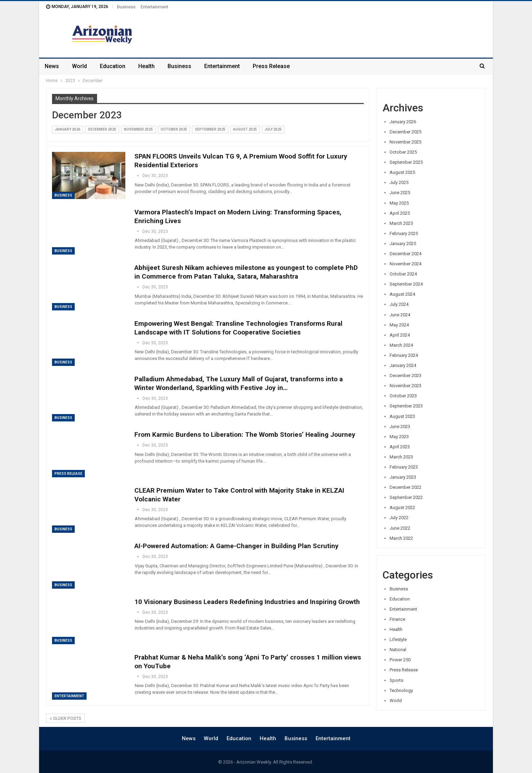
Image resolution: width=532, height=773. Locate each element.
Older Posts (65, 719)
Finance (397, 619)
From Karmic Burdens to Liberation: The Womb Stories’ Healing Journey (245, 435)
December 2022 (405, 487)
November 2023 (405, 386)
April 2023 (400, 447)
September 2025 (210, 129)
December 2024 (405, 254)
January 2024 (403, 365)
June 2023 (400, 426)
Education (113, 66)
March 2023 (401, 457)
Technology (401, 690)
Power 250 (400, 660)
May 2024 (399, 325)
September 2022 (406, 497)
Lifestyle (398, 639)
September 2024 (406, 284)
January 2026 (68, 129)
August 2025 (245, 129)
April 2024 (400, 335)
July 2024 (399, 304)
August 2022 (402, 507)
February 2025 (404, 233)
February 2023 (404, 467)
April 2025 (400, 213)
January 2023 (403, 477)
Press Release (271, 66)
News (52, 66)
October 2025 (174, 129)
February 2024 (404, 355)
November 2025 (138, 129)
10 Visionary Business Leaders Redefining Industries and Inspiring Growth (247, 602)
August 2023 (402, 416)
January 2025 (403, 244)
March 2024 (401, 345)
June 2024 (400, 315)
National (398, 650)
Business (126, 7)
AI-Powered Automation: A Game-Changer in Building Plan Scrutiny (237, 546)
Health (146, 66)
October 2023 (403, 396)
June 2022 (400, 528)
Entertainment (154, 7)
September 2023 (406, 406)
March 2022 (401, 538)
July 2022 (399, 518)
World (79, 66)
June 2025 (400, 193)
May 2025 (399, 203)
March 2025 (401, 223)
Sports (396, 680)
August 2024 (402, 294)
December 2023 (405, 376)
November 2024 (405, 264)
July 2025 (273, 129)
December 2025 (102, 129)
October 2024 (403, 274)
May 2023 (399, 437)
